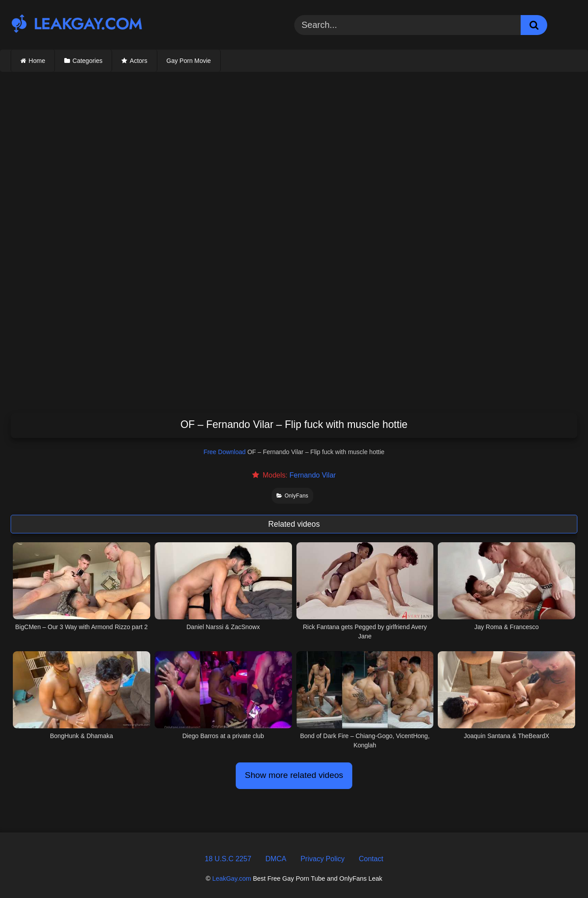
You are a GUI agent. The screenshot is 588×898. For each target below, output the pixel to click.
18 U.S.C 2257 (228, 859)
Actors (139, 61)
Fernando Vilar (313, 475)
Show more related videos (294, 775)
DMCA (276, 859)
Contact (371, 859)
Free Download (224, 452)
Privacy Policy (323, 859)
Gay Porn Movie (189, 61)
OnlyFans (292, 496)
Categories (88, 61)
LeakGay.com (232, 879)
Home (37, 61)
